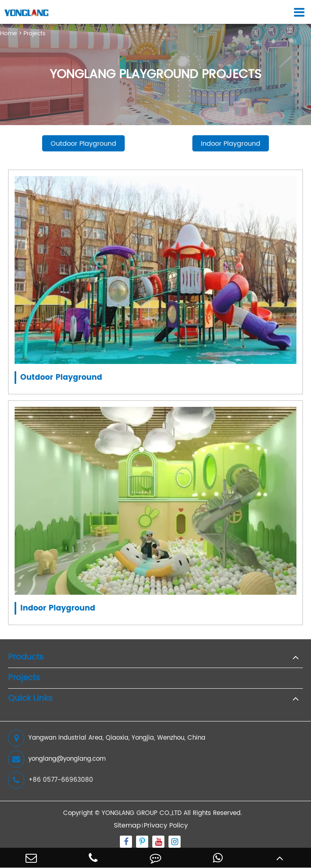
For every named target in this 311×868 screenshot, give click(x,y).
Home (9, 33)
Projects (34, 33)
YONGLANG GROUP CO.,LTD (142, 813)
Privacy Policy (166, 825)
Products (26, 657)
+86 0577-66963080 (51, 780)
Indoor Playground (231, 144)
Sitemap (127, 825)
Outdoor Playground (83, 144)
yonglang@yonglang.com (57, 759)
